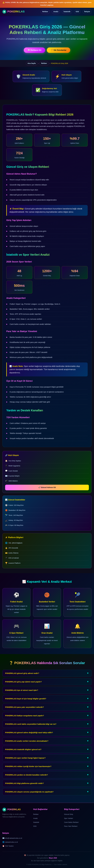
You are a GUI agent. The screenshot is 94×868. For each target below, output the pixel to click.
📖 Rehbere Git (34, 50)
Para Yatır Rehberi (71, 826)
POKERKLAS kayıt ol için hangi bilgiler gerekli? (47, 702)
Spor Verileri (69, 818)
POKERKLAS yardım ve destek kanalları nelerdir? (47, 779)
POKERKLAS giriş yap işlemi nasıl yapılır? (47, 685)
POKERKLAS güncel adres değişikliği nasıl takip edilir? (47, 736)
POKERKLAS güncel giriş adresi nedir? (47, 677)
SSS (77, 12)
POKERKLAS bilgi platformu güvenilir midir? (47, 787)
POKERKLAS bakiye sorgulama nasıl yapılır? (47, 719)
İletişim (87, 12)
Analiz (56, 12)
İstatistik (67, 12)
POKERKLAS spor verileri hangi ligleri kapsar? (47, 762)
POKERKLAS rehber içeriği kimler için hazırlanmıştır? (47, 770)
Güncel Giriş (69, 814)
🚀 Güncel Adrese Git (51, 487)
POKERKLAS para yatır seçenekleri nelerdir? (47, 711)
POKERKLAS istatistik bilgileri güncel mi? (47, 753)
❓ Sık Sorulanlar (59, 50)
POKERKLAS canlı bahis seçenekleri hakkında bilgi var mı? (47, 728)
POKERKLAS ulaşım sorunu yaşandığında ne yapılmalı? (47, 795)
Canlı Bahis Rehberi (71, 822)
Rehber (45, 12)
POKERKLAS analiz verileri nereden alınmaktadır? (47, 745)
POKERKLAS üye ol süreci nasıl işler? (47, 694)
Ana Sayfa (32, 63)
